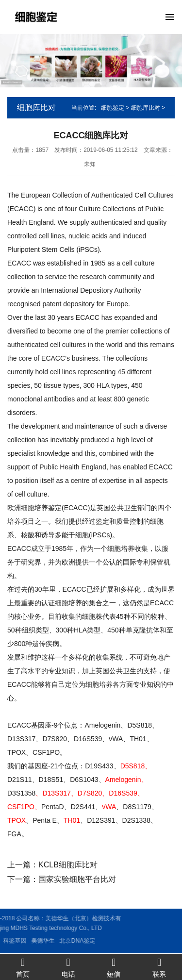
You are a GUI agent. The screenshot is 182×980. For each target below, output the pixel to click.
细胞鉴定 (113, 108)
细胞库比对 (146, 108)
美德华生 (20, 941)
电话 (68, 967)
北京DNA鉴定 (54, 941)
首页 (23, 967)
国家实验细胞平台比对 (77, 879)
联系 (159, 967)
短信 (114, 967)
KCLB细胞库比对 (68, 865)
